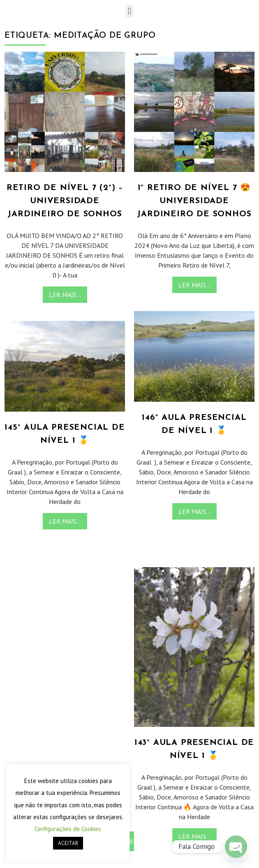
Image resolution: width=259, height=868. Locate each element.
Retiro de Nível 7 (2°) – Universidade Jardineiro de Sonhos (65, 201)
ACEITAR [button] (68, 843)
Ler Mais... (65, 295)
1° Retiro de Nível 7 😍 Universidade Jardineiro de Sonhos (194, 201)
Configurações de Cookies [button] (68, 829)
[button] (129, 11)
